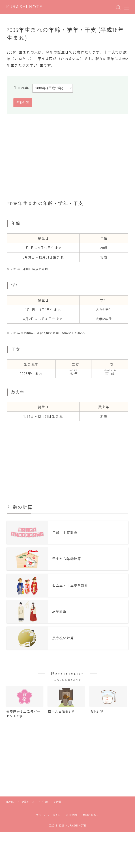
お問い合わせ (91, 816)
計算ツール (28, 803)
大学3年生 (104, 309)
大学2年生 (104, 319)
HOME (10, 803)
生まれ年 (21, 88)
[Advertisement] (68, 155)
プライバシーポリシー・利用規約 (57, 816)
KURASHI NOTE (24, 7)
